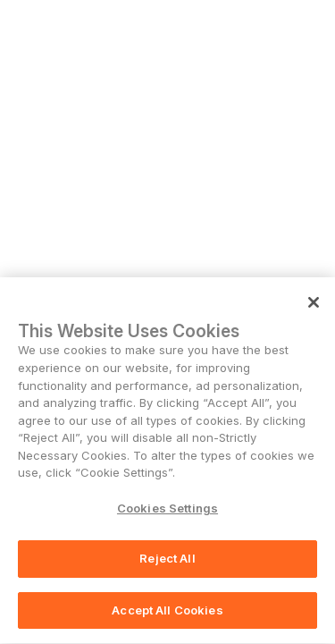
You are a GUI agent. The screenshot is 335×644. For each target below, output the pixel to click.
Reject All (167, 560)
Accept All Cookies (167, 612)
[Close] (314, 303)
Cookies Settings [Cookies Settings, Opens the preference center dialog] (167, 509)
